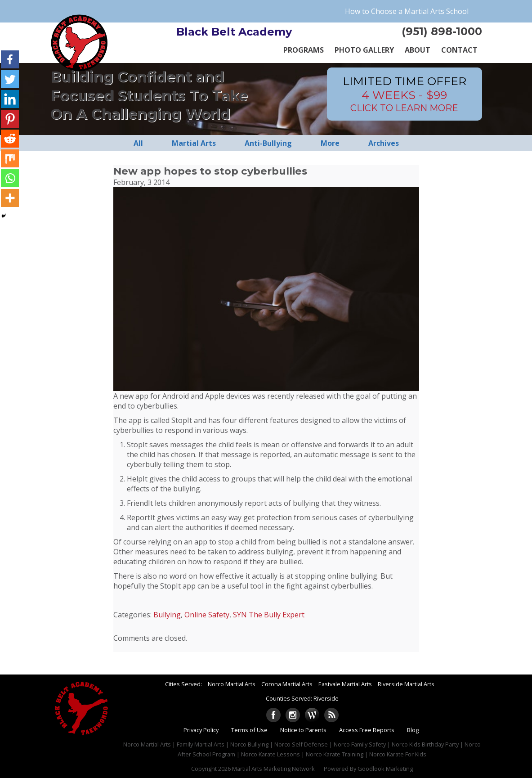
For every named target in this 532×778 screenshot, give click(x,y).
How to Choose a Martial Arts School (407, 11)
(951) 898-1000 (442, 31)
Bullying (167, 615)
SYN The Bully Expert (269, 615)
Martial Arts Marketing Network (273, 769)
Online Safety (207, 615)
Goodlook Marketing (385, 769)
